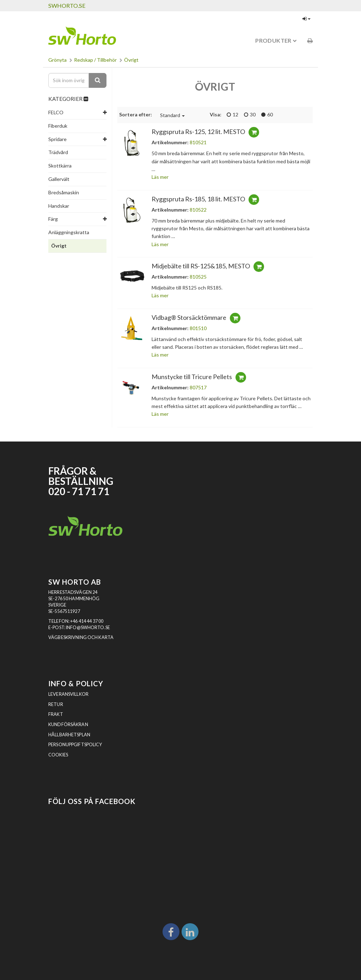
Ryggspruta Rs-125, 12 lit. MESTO (198, 132)
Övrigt (131, 60)
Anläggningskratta (69, 232)
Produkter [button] (276, 40)
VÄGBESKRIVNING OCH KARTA (81, 637)
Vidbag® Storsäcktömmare (189, 317)
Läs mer (160, 177)
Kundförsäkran (68, 725)
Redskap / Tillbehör (95, 60)
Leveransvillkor (68, 694)
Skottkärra (60, 166)
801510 (198, 328)
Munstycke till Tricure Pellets (192, 377)
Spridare (57, 139)
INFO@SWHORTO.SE (88, 628)
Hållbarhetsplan (69, 735)
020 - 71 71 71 (79, 491)
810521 (198, 142)
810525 (198, 277)
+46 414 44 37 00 (87, 621)
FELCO (56, 112)
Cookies (58, 755)
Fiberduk (58, 126)
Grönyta (57, 60)
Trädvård (58, 152)
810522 (198, 210)
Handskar (59, 206)
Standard (172, 115)
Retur (56, 704)
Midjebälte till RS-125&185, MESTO (201, 266)
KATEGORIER (68, 99)
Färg (53, 219)
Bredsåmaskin (64, 192)
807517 (198, 387)
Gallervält (59, 179)
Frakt (56, 714)
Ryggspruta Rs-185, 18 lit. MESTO (198, 199)
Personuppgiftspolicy (75, 745)
